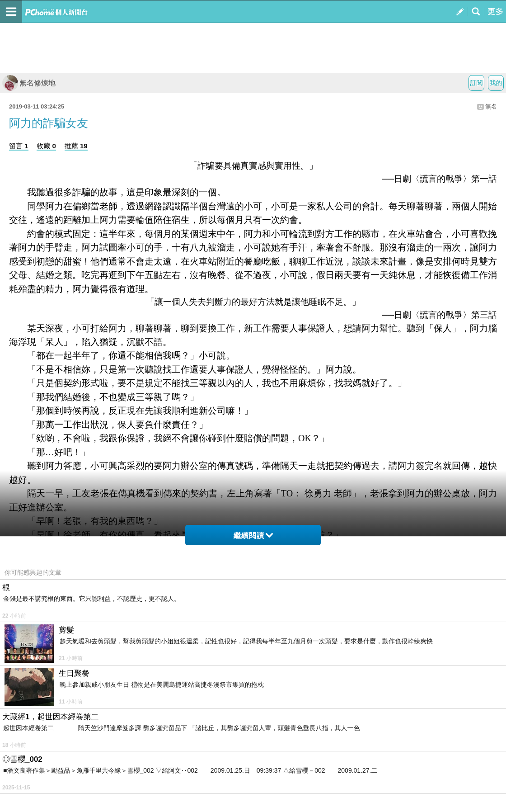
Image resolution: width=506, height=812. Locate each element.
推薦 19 (76, 146)
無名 (491, 106)
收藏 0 (46, 146)
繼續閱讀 (253, 536)
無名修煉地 (29, 83)
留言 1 (19, 146)
